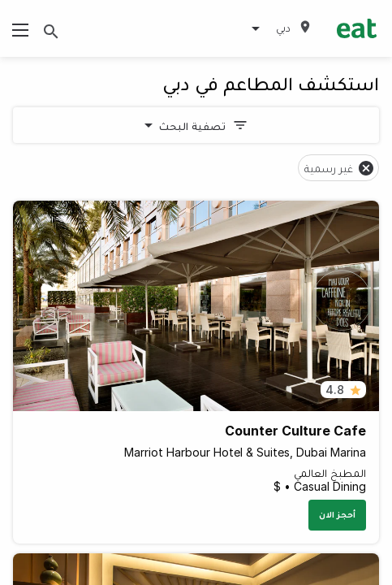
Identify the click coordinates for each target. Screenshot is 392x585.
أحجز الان (337, 514)
